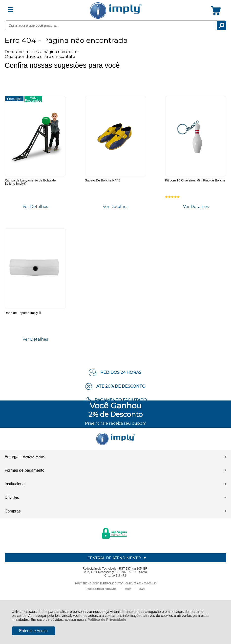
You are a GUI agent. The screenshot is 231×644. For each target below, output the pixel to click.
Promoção (14, 99)
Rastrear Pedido (33, 459)
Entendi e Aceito (33, 631)
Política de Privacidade (107, 620)
